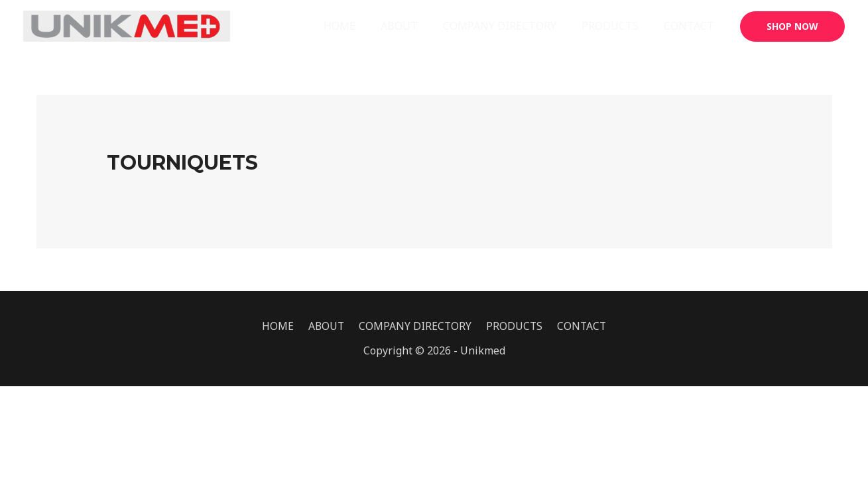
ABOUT (413, 26)
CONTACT (691, 26)
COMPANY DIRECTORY (510, 26)
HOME (357, 26)
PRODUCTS (616, 26)
